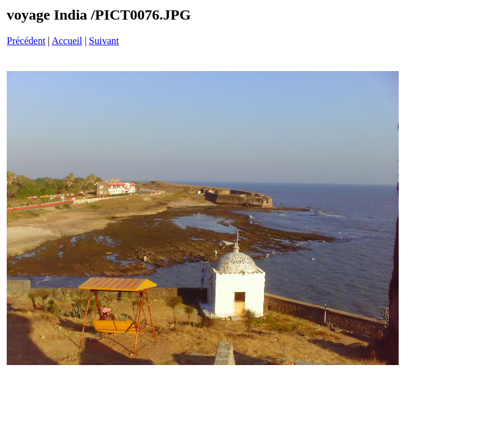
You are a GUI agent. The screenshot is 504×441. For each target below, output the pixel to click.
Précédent (26, 41)
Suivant (104, 41)
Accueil (67, 41)
